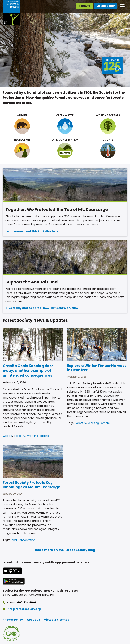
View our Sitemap (57, 620)
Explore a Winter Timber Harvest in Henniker (96, 368)
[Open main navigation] (122, 6)
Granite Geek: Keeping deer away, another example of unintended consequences (28, 371)
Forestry (20, 436)
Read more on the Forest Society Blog (65, 550)
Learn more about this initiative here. (32, 231)
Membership (106, 6)
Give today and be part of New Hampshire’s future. (42, 308)
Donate (84, 6)
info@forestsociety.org (24, 609)
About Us (33, 620)
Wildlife (7, 436)
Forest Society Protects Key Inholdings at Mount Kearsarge (31, 485)
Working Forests (38, 436)
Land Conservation (23, 540)
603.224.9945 (27, 603)
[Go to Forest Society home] (11, 13)
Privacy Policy (13, 620)
